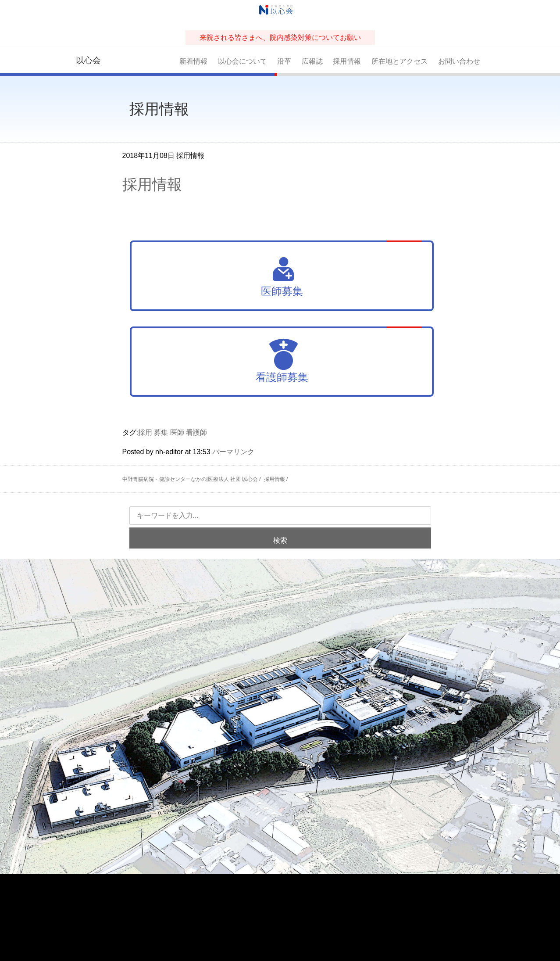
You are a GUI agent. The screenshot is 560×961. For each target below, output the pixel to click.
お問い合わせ (459, 61)
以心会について (243, 61)
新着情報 (193, 61)
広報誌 (312, 61)
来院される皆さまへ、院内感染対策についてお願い (280, 38)
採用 (145, 432)
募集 (161, 432)
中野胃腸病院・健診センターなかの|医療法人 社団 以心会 (190, 479)
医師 (177, 432)
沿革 (284, 61)
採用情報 (347, 61)
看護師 (196, 432)
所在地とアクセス (399, 61)
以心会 (88, 60)
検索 (280, 540)
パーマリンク (233, 452)
